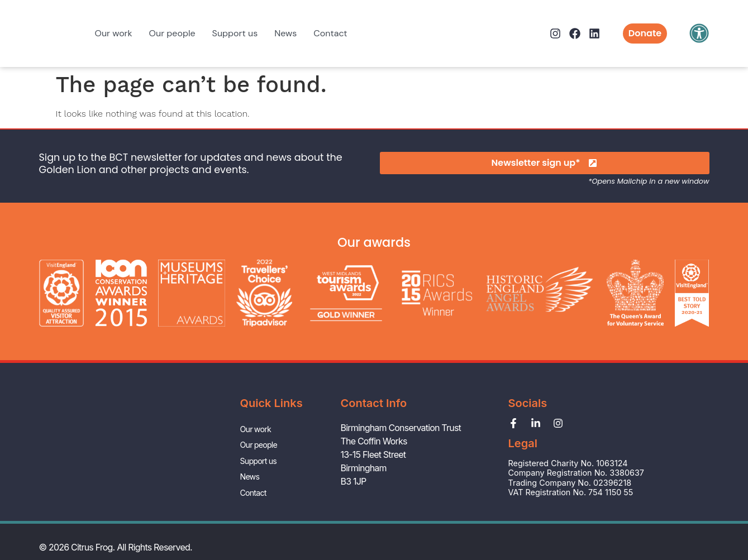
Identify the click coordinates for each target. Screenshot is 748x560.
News (285, 33)
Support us (235, 33)
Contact (330, 33)
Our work (114, 33)
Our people (172, 33)
